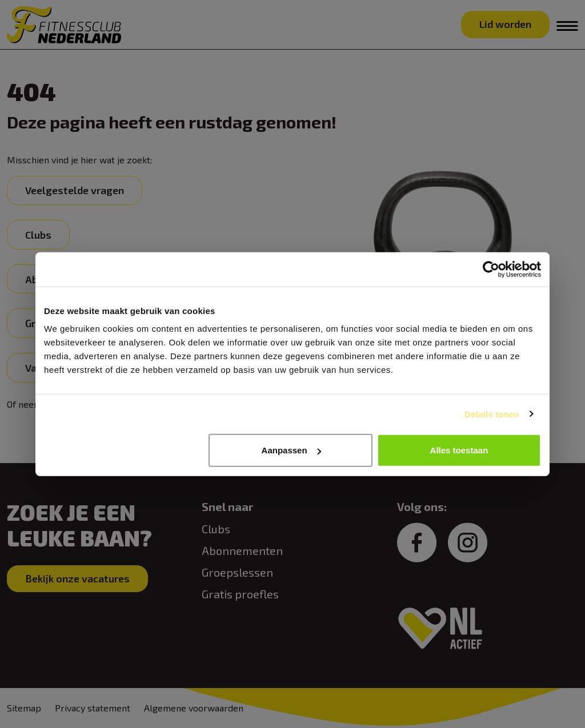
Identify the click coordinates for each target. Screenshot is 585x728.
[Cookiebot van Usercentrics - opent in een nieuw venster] (491, 269)
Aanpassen (291, 450)
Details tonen (492, 414)
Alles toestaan (459, 450)
